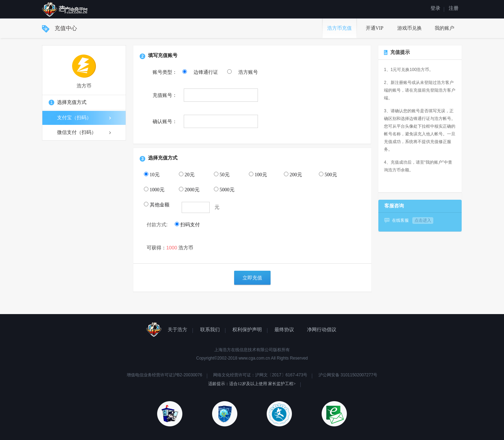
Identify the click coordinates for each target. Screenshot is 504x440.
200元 (293, 175)
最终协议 (284, 330)
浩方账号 (243, 72)
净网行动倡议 (322, 330)
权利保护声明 (247, 330)
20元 (187, 175)
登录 (435, 8)
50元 (222, 175)
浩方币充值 (339, 28)
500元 (328, 175)
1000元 (154, 190)
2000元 (189, 190)
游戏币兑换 (409, 28)
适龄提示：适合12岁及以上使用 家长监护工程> (252, 384)
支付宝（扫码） (84, 118)
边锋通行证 (201, 72)
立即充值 (252, 278)
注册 (454, 8)
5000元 (224, 190)
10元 (152, 175)
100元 (258, 175)
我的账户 (444, 28)
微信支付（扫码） (84, 132)
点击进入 (423, 220)
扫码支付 (187, 225)
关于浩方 (177, 330)
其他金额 (157, 205)
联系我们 (210, 330)
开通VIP (375, 28)
